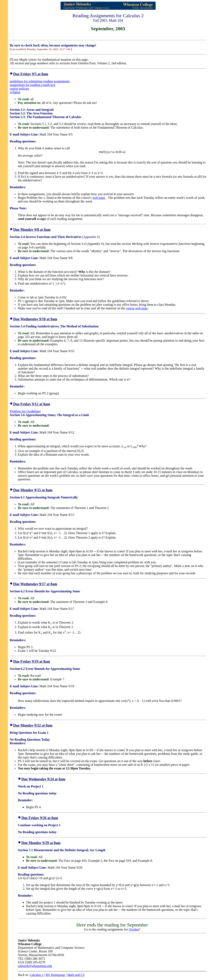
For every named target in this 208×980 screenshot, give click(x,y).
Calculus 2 (37, 975)
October (134, 929)
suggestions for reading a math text (32, 85)
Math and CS (76, 975)
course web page (137, 308)
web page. (99, 198)
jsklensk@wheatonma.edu (35, 966)
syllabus (15, 92)
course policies (19, 89)
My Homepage (55, 975)
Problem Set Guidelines (25, 411)
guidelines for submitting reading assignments (40, 81)
